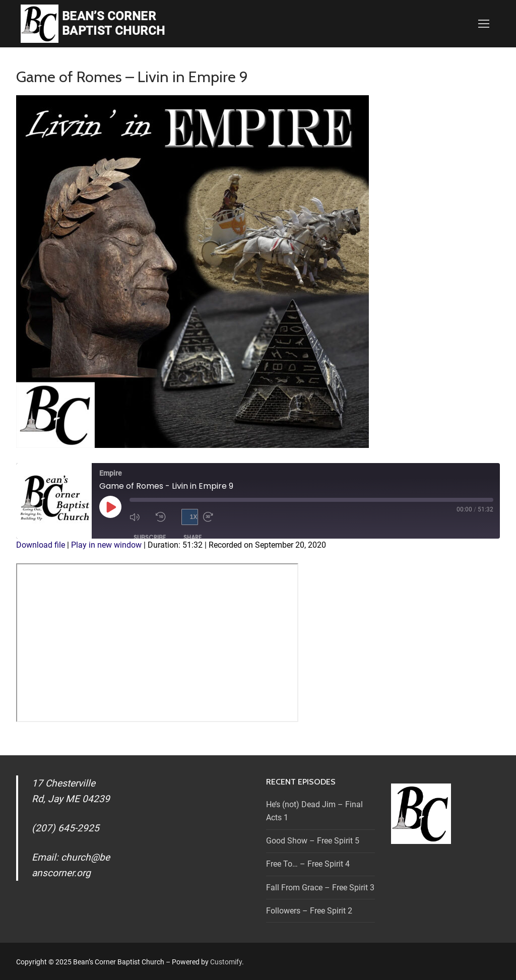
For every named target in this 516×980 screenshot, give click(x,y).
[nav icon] (484, 24)
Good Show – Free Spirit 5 (313, 841)
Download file (41, 545)
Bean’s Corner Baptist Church (114, 23)
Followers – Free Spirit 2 (309, 911)
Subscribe (150, 537)
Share (192, 537)
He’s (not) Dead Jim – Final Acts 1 (314, 811)
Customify (226, 962)
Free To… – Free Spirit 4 (308, 864)
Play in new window (106, 545)
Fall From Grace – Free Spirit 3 (320, 888)
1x (194, 517)
